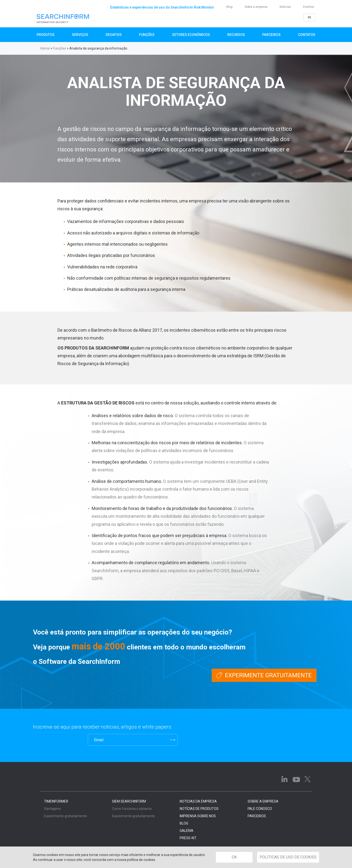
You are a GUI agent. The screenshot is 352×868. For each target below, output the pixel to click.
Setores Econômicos (191, 35)
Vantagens (52, 809)
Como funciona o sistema (132, 809)
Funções (147, 35)
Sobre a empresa (256, 7)
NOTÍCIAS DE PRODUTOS (199, 809)
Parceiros (271, 35)
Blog (229, 7)
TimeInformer (56, 801)
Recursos (236, 35)
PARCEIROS (257, 816)
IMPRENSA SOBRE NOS (198, 816)
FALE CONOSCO (260, 809)
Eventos (309, 7)
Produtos (46, 35)
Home (45, 48)
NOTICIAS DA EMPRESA (198, 801)
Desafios (114, 35)
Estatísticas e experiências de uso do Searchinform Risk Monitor (162, 7)
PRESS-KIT (188, 838)
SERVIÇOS (80, 35)
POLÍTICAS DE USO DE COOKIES (288, 857)
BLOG (184, 823)
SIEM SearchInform (129, 801)
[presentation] (57, 740)
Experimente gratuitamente (268, 675)
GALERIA (187, 831)
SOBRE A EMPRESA (263, 801)
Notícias (285, 7)
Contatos (307, 35)
